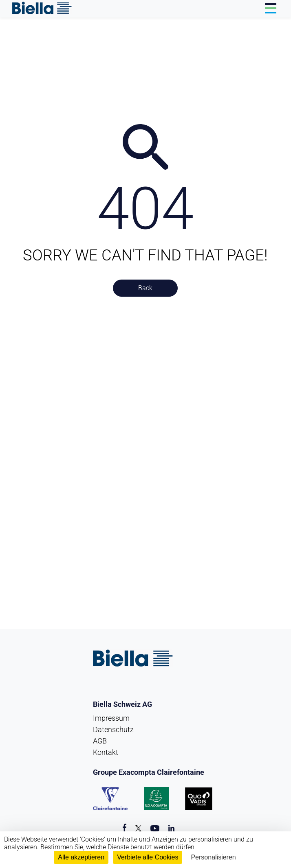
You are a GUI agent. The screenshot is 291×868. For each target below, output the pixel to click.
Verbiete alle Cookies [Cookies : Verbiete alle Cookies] (148, 857)
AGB (100, 741)
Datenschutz (113, 729)
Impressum (111, 718)
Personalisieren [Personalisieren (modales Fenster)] (213, 857)
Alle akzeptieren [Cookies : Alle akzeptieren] (81, 857)
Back (145, 288)
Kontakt (106, 752)
